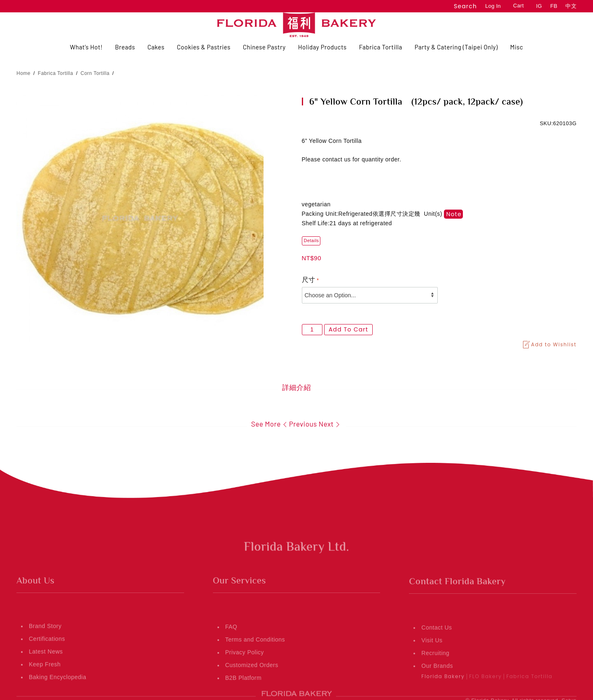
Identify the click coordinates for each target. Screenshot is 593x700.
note (454, 214)
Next (330, 424)
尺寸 (309, 280)
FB (554, 6)
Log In (493, 6)
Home (23, 73)
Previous (299, 424)
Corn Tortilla (95, 73)
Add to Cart (348, 329)
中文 (571, 6)
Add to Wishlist (549, 345)
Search (465, 6)
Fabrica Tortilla (56, 73)
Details (312, 240)
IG (539, 6)
